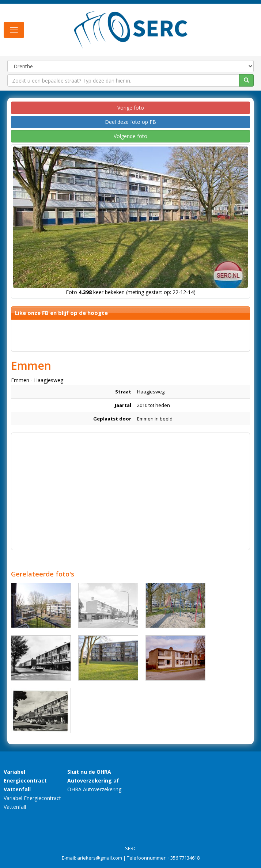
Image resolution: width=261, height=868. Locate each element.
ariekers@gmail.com (100, 858)
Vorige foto (131, 108)
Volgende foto (130, 136)
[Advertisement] (130, 488)
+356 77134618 (184, 858)
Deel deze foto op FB (130, 122)
